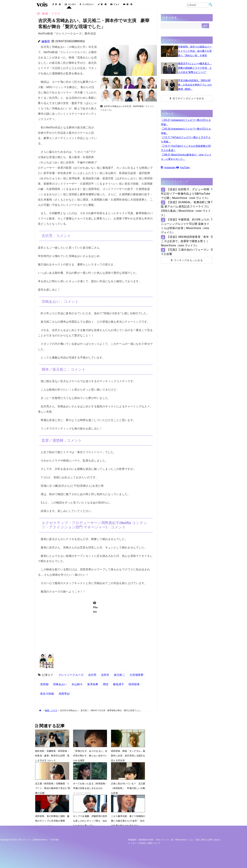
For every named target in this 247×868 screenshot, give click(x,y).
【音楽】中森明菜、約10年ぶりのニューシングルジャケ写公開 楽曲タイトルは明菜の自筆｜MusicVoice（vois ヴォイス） (185, 226)
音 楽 (56, 4)
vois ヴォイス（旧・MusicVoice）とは (174, 840)
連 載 (102, 4)
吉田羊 (105, 675)
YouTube (183, 167)
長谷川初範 (47, 694)
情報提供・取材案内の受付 (141, 840)
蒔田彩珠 (134, 684)
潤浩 (106, 684)
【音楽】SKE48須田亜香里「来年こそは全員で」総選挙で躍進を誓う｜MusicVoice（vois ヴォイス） (185, 241)
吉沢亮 (92, 675)
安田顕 (44, 684)
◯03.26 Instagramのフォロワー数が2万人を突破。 (186, 131)
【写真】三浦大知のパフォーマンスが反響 (185, 252)
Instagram (168, 167)
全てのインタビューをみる (187, 98)
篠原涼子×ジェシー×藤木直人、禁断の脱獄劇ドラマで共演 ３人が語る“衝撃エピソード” (195, 68)
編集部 (46, 41)
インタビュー (87, 4)
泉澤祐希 (93, 684)
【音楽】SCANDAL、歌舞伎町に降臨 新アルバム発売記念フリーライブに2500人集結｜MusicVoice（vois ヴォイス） (186, 209)
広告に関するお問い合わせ (208, 840)
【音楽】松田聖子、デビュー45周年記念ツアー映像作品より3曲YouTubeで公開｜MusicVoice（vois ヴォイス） (186, 194)
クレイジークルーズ (71, 675)
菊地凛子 (118, 684)
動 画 (128, 4)
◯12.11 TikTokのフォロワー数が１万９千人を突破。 (186, 139)
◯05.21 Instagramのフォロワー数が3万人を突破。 (186, 122)
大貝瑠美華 (137, 675)
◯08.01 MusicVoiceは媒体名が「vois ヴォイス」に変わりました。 (186, 157)
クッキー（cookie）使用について (144, 843)
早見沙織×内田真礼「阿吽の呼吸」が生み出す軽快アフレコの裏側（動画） (195, 85)
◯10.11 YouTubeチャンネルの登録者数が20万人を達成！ (186, 148)
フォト (115, 4)
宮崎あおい (60, 684)
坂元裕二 (119, 675)
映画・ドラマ (51, 710)
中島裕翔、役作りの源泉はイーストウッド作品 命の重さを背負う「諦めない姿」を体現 (195, 51)
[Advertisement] (127, 137)
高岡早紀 (64, 694)
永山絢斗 (77, 684)
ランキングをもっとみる (187, 260)
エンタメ (70, 4)
